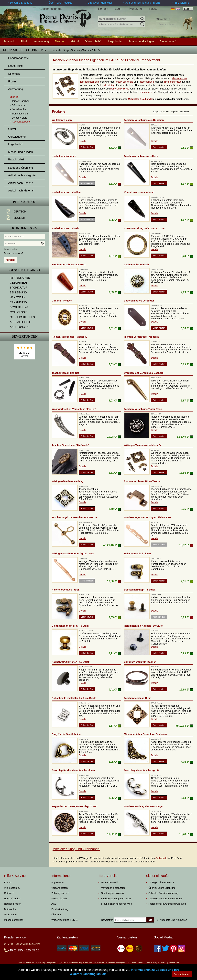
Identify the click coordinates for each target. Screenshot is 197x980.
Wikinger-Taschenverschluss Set (143, 445)
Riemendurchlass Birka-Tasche (142, 481)
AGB (54, 904)
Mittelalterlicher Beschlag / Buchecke (146, 734)
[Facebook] (157, 948)
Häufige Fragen (13, 904)
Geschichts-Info (25, 270)
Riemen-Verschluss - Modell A (69, 337)
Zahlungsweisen (60, 893)
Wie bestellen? (12, 888)
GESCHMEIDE (19, 283)
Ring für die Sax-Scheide (66, 734)
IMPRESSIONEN (20, 278)
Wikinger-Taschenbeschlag (68, 481)
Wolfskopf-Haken (62, 120)
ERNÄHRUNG (18, 302)
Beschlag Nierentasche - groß (141, 770)
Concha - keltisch (62, 301)
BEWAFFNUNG (19, 307)
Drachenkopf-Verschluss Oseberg (144, 373)
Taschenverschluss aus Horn (141, 156)
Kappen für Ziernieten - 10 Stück (71, 662)
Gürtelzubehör (94, 41)
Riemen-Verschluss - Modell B (142, 337)
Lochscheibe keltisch (136, 264)
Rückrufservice (12, 898)
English (19, 218)
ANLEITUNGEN (19, 327)
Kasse (153, 9)
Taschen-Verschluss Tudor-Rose (143, 409)
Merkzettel (136, 9)
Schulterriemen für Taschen (140, 662)
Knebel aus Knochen (64, 156)
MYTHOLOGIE (19, 312)
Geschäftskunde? (51, 9)
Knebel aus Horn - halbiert (67, 192)
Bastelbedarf (168, 41)
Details (82, 141)
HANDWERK (17, 297)
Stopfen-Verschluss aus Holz (69, 264)
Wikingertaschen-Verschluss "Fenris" (74, 409)
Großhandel (161, 858)
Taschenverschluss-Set (65, 373)
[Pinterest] (174, 948)
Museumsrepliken (14, 920)
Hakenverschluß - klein (137, 553)
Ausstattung (42, 41)
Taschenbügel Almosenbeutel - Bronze (74, 517)
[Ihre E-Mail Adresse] (25, 237)
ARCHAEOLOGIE (20, 322)
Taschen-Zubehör (91, 50)
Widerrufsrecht (59, 898)
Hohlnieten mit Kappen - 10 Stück (143, 626)
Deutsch (20, 212)
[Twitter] (165, 948)
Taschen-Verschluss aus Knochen (144, 120)
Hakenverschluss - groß (66, 590)
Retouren (9, 893)
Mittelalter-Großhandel (140, 99)
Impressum (57, 882)
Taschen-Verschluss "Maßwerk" (70, 445)
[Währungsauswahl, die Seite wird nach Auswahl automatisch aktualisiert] (188, 9)
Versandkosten (60, 888)
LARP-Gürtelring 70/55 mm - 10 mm (145, 228)
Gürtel (75, 41)
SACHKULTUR (19, 288)
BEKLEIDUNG (18, 293)
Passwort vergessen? (14, 253)
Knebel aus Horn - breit (65, 228)
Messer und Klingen (142, 41)
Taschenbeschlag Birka (138, 698)
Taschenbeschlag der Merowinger (144, 806)
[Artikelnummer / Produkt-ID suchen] (121, 24)
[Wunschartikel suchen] (121, 19)
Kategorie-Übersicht (21, 168)
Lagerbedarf (116, 41)
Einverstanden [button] (182, 974)
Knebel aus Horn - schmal (139, 192)
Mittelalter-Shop (61, 50)
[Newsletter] (150, 920)
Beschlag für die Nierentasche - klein (73, 770)
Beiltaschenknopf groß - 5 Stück (71, 626)
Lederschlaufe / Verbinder (139, 301)
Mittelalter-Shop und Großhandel (76, 849)
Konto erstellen (11, 249)
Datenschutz (11, 909)
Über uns (56, 914)
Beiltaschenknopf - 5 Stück (140, 590)
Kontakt (103, 9)
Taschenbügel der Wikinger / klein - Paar (148, 517)
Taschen (75, 50)
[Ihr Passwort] (25, 244)
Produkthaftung (60, 909)
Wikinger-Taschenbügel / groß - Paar (73, 553)
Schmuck (9, 41)
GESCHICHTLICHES (22, 317)
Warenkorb (163, 19)
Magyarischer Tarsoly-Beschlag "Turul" (75, 806)
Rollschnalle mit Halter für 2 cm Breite (74, 698)
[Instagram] (182, 948)
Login (119, 9)
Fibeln (24, 41)
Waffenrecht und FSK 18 (65, 920)
